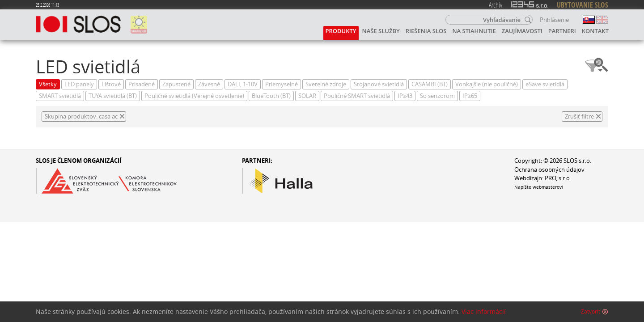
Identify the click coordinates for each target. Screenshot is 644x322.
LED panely (79, 84)
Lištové (111, 84)
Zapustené (176, 84)
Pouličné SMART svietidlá (357, 96)
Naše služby (381, 31)
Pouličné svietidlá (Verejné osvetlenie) (194, 96)
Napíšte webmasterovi (539, 187)
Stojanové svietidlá (379, 84)
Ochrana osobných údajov (549, 170)
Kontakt (595, 31)
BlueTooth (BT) (271, 96)
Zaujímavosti (522, 31)
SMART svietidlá (60, 96)
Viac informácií (484, 312)
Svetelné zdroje (326, 84)
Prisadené (142, 84)
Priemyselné (282, 84)
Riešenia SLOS (426, 31)
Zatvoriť (591, 312)
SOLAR (307, 96)
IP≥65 (470, 96)
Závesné (209, 84)
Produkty (341, 31)
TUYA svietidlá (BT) (113, 96)
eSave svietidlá (545, 84)
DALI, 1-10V (243, 84)
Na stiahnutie (474, 31)
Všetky (48, 84)
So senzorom (437, 96)
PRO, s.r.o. (558, 178)
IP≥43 (405, 96)
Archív (496, 5)
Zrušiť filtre (579, 117)
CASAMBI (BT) (430, 84)
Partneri (562, 31)
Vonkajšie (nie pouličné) (487, 84)
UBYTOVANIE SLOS (583, 5)
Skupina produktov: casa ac (81, 117)
